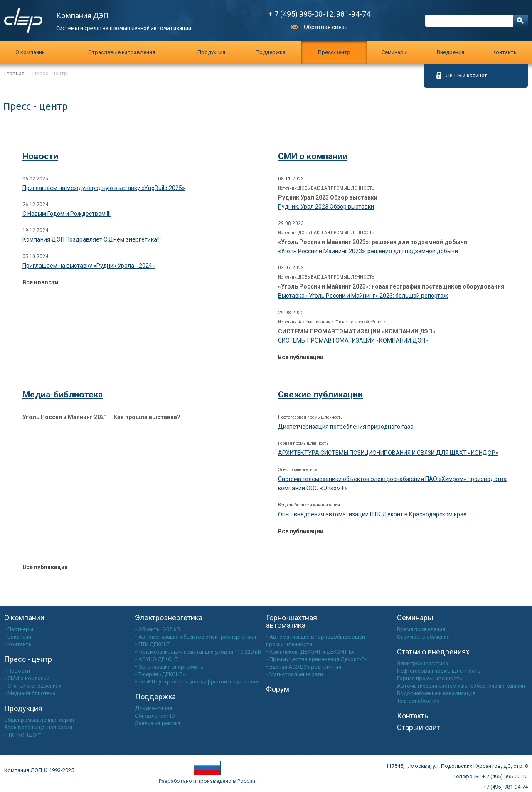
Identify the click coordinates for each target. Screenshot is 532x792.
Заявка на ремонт (158, 723)
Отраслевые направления (122, 52)
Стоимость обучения (423, 637)
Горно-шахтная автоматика (292, 621)
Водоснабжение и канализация (436, 693)
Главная (14, 73)
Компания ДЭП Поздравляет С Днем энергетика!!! (92, 239)
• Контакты (18, 644)
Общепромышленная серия (39, 720)
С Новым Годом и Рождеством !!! (66, 214)
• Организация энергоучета (169, 667)
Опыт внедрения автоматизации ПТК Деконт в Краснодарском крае (372, 514)
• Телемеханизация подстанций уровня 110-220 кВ (198, 652)
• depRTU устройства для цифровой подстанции (197, 682)
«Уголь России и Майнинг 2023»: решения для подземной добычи (368, 251)
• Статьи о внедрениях (33, 686)
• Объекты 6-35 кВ (158, 629)
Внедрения (451, 52)
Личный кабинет (467, 75)
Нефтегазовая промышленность (439, 671)
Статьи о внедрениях (433, 652)
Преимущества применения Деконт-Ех (318, 659)
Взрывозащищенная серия (38, 727)
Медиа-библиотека (63, 395)
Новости (40, 156)
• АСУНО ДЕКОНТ (157, 659)
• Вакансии (18, 637)
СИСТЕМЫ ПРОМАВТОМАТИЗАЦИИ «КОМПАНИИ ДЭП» (353, 340)
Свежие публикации (320, 395)
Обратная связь (326, 27)
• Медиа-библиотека (30, 693)
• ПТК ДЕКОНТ (153, 644)
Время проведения (421, 629)
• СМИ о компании (27, 678)
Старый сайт (419, 727)
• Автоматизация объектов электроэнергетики (196, 637)
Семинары (415, 618)
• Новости (17, 671)
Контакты (505, 52)
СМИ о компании (313, 156)
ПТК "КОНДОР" (23, 735)
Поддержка (271, 52)
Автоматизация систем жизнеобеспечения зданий (461, 686)
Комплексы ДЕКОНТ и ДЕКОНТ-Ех (312, 652)
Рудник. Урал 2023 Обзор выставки (326, 207)
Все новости (40, 282)
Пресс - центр (28, 659)
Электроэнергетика (169, 618)
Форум (278, 689)
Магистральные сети (296, 674)
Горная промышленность (430, 678)
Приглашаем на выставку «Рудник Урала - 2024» (89, 266)
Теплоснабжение (418, 701)
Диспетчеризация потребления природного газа (346, 427)
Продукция (211, 52)
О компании (30, 52)
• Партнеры (19, 629)
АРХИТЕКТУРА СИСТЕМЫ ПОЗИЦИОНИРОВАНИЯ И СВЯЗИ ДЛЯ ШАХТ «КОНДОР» (388, 453)
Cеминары (395, 52)
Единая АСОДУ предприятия (305, 667)
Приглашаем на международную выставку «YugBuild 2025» (104, 188)
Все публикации (301, 357)
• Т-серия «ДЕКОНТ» (160, 674)
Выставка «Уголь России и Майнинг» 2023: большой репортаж (363, 296)
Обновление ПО (155, 716)
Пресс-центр (334, 52)
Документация (154, 708)
